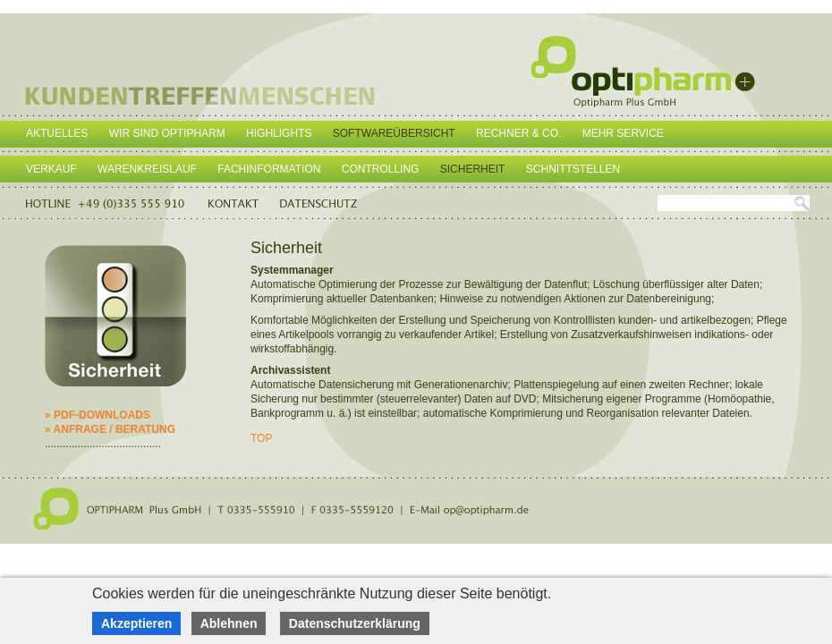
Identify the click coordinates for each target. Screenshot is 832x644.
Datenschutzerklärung (355, 623)
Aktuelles (57, 133)
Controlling (381, 169)
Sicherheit (473, 169)
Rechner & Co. (518, 133)
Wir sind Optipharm (167, 133)
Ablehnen (229, 623)
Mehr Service (623, 133)
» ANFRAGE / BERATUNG (110, 429)
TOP (261, 438)
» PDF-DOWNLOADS (98, 415)
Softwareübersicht (394, 133)
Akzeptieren (136, 623)
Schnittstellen (573, 169)
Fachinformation (269, 169)
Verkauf (51, 169)
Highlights (279, 133)
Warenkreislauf (147, 169)
